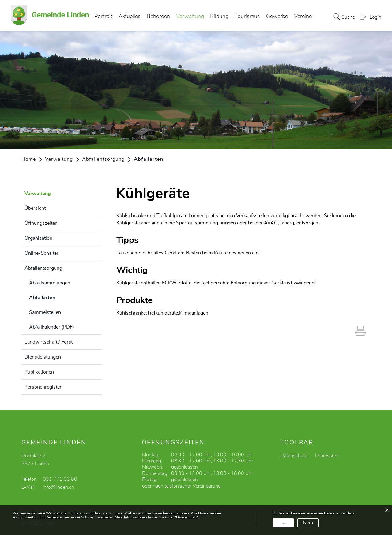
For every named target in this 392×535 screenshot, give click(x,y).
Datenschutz (294, 456)
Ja (283, 523)
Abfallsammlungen (50, 283)
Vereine (303, 17)
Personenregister (43, 387)
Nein (308, 523)
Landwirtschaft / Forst (49, 342)
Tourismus (247, 17)
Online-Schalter (41, 253)
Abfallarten (57, 297)
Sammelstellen (45, 312)
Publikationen (39, 372)
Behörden (158, 17)
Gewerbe (277, 17)
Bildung (219, 17)
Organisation (38, 238)
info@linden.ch (58, 487)
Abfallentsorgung (43, 268)
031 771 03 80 (60, 479)
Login (375, 17)
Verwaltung (190, 17)
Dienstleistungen (43, 357)
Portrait (103, 17)
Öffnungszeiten (41, 223)
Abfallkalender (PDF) (52, 327)
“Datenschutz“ (186, 517)
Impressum (327, 456)
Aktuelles (130, 17)
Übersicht (35, 208)
